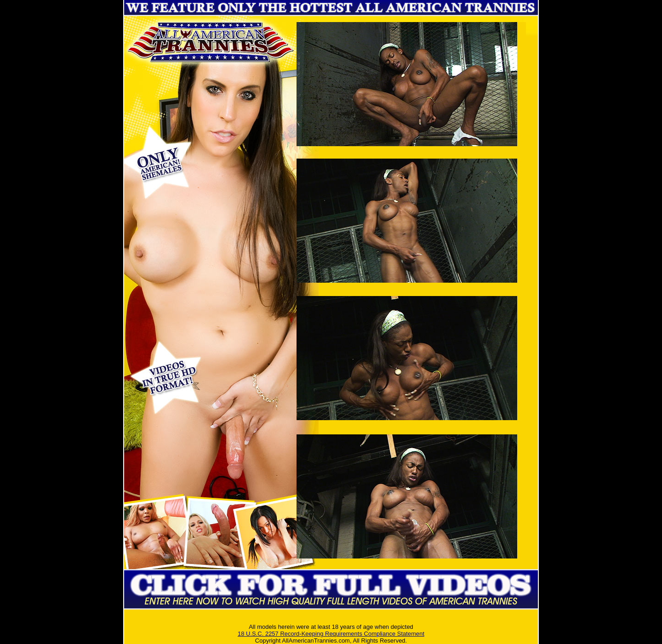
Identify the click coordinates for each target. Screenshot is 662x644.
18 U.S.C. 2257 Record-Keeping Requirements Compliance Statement (331, 634)
